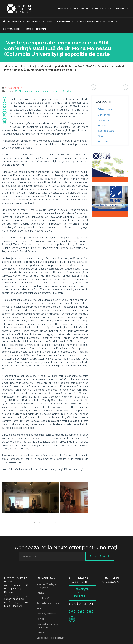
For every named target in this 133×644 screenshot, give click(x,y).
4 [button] (50, 522)
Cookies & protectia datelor (50, 638)
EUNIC (111, 21)
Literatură (104, 120)
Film (100, 136)
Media (98, 9)
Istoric (40, 608)
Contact (110, 9)
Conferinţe (104, 115)
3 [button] (45, 522)
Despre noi (86, 9)
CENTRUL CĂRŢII (12, 29)
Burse (29, 29)
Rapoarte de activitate (48, 603)
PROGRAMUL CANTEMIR (39, 21)
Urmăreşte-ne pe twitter (81, 593)
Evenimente (64, 21)
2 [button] (40, 522)
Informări (41, 29)
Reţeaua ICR (15, 21)
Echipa (40, 593)
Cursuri (74, 9)
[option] (31, 498)
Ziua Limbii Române (61, 91)
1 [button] (34, 522)
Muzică (102, 126)
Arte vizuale (105, 109)
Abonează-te (100, 556)
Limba (62, 9)
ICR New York (22, 91)
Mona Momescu (40, 91)
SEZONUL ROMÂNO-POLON (90, 21)
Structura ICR (44, 598)
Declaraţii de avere (46, 614)
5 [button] (55, 522)
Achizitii (41, 619)
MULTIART (104, 142)
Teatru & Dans (106, 131)
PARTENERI (121, 9)
